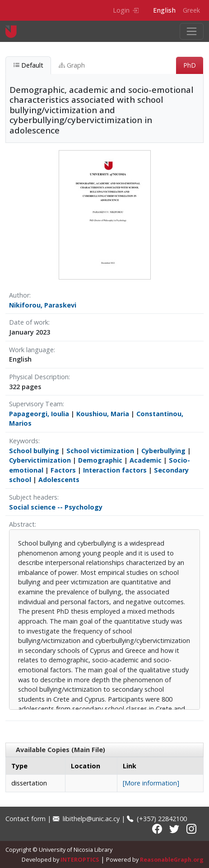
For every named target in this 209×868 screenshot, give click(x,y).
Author (19, 295)
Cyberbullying (163, 451)
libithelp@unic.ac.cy (86, 819)
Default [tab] (28, 65)
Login (126, 10)
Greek (191, 10)
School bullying (34, 451)
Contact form (26, 819)
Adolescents (59, 480)
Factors (63, 470)
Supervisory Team (36, 404)
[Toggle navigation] (192, 31)
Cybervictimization (40, 460)
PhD (190, 65)
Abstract (22, 524)
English (164, 10)
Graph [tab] (72, 65)
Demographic (100, 460)
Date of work (29, 322)
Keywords (24, 441)
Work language (31, 350)
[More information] (151, 783)
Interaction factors (115, 470)
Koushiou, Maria (103, 414)
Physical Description (39, 377)
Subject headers (33, 497)
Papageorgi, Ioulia (39, 414)
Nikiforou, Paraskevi (43, 305)
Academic (146, 460)
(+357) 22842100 (157, 819)
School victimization (100, 451)
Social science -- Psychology (56, 507)
